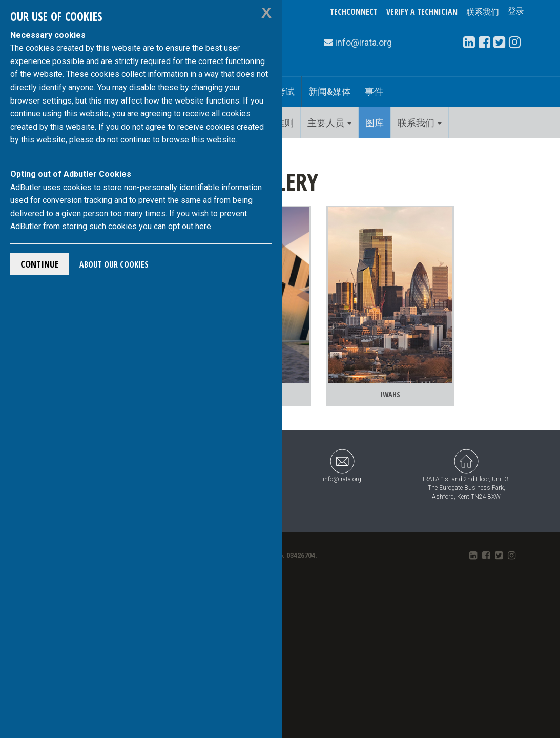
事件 (374, 91)
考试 (285, 91)
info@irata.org (342, 438)
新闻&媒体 (330, 91)
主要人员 (329, 122)
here (203, 226)
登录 (516, 12)
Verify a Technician (422, 12)
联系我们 (483, 12)
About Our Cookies (114, 264)
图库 (375, 122)
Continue (40, 264)
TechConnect (354, 12)
